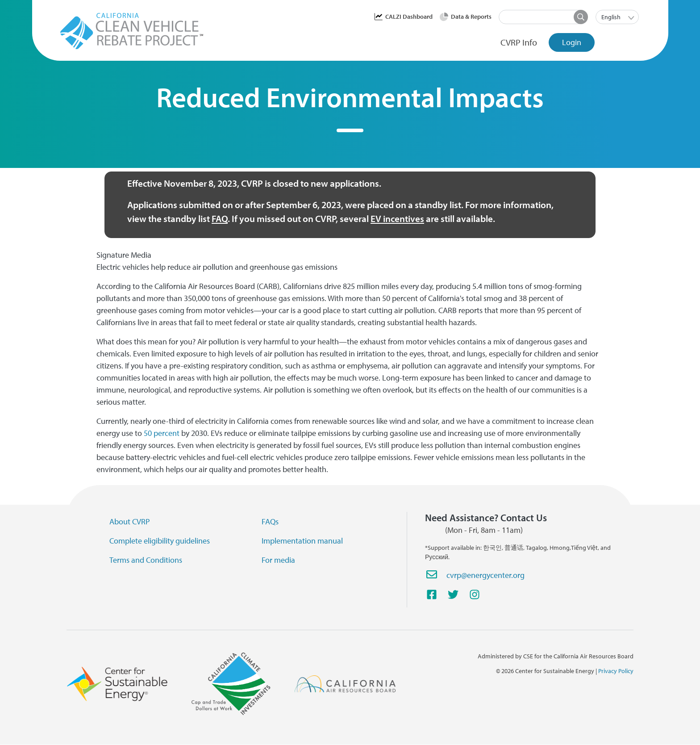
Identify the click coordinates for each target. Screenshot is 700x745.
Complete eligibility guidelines (160, 541)
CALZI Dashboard (409, 17)
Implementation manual (302, 541)
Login (572, 42)
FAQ (220, 218)
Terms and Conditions (146, 560)
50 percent (162, 433)
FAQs (270, 521)
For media (278, 560)
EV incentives (397, 218)
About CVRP (130, 521)
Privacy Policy (616, 671)
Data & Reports (471, 17)
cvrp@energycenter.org (485, 575)
